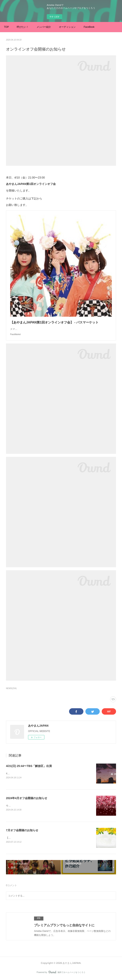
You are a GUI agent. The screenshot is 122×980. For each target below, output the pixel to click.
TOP (6, 27)
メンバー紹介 (44, 27)
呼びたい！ (23, 27)
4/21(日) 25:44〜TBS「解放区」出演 (29, 766)
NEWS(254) (11, 688)
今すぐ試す (55, 17)
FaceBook (89, 27)
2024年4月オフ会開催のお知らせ (27, 798)
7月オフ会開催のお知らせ (22, 831)
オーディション (67, 27)
